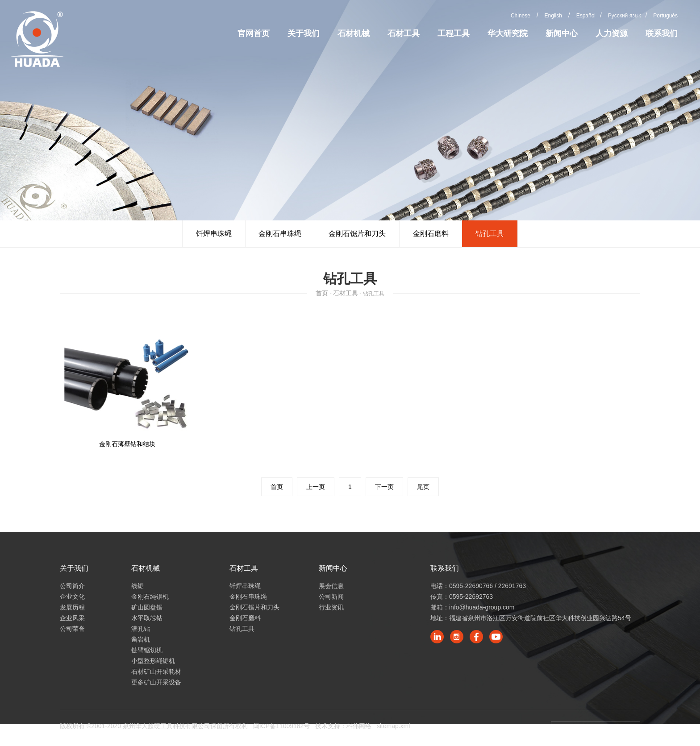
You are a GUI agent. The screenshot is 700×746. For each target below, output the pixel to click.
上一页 (316, 487)
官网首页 (254, 33)
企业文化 (72, 597)
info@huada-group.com (482, 607)
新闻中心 (562, 33)
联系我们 (662, 33)
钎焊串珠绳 (213, 234)
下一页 (384, 487)
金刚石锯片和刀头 (357, 234)
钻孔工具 (490, 234)
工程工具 (454, 33)
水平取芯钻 (147, 618)
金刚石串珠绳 (280, 234)
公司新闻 (331, 597)
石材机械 (354, 33)
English (553, 16)
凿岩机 (141, 639)
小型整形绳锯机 (153, 661)
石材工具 (404, 33)
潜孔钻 (141, 629)
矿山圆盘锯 (147, 607)
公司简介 (72, 586)
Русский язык (625, 16)
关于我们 (304, 33)
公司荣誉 (72, 629)
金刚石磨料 (431, 234)
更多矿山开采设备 (156, 682)
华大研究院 (508, 33)
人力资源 (612, 33)
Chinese (521, 16)
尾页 (423, 487)
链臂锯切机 (147, 650)
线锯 (137, 586)
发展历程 (72, 607)
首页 (322, 293)
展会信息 (331, 586)
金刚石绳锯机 (150, 597)
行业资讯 (331, 607)
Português (665, 16)
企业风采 (72, 618)
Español (586, 16)
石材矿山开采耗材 (156, 671)
